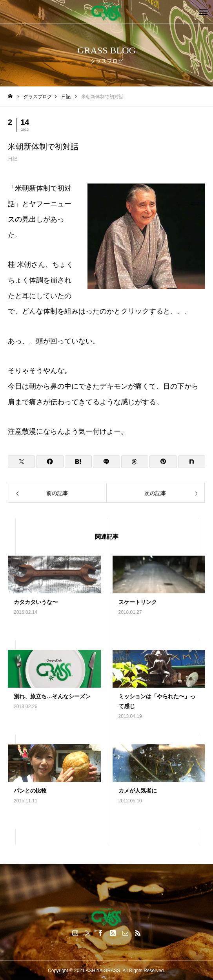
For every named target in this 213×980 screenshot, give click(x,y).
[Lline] (106, 462)
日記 (13, 159)
